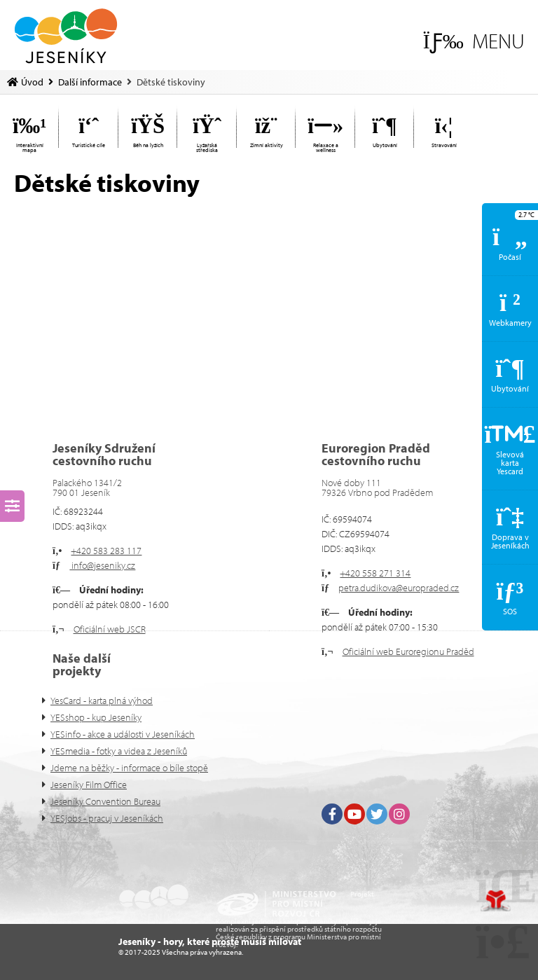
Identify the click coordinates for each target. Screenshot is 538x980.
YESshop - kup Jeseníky (96, 717)
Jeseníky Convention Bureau (105, 801)
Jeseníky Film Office (89, 785)
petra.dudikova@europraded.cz (399, 588)
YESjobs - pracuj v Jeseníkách (107, 818)
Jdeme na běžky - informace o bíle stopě (129, 768)
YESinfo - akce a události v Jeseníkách (123, 734)
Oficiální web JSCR (110, 629)
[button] (474, 41)
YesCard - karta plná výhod (102, 701)
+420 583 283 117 (106, 551)
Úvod (66, 36)
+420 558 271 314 (375, 573)
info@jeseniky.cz (102, 565)
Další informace (90, 82)
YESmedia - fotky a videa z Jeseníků (119, 751)
